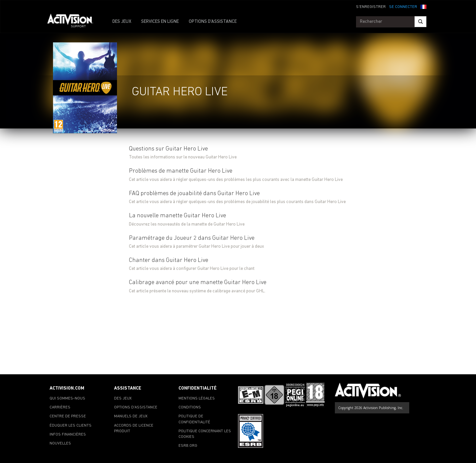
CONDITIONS (190, 407)
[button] (423, 6)
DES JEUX (122, 22)
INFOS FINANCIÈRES (68, 435)
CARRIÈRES (60, 407)
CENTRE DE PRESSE (68, 416)
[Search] (420, 22)
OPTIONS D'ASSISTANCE (213, 22)
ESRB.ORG (188, 446)
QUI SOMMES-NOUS (67, 399)
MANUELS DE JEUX (131, 416)
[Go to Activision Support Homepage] (74, 22)
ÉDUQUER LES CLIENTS (71, 426)
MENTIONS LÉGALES (197, 399)
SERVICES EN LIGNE (160, 22)
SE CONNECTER (403, 7)
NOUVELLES (60, 443)
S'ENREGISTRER (371, 7)
